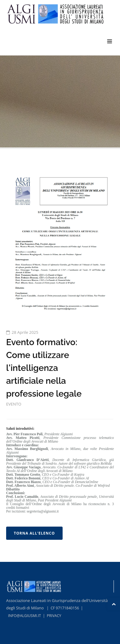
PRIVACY (54, 616)
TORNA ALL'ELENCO (34, 533)
